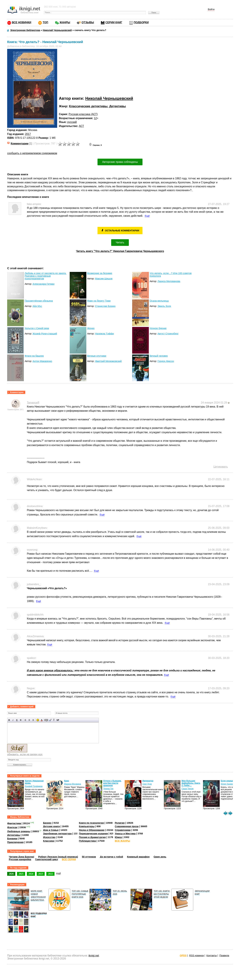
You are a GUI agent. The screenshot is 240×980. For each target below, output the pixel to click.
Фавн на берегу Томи (99, 301)
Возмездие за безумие (100, 273)
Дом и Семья (51, 830)
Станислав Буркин (105, 306)
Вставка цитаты (50, 720)
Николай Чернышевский (109, 98)
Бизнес (47, 823)
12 (95, 118)
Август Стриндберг (168, 334)
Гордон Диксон (166, 361)
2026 (11, 874)
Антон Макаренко (42, 361)
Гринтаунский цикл (47, 859)
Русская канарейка (20, 859)
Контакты (211, 955)
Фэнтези (12, 827)
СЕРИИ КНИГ (114, 22)
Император (148, 781)
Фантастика (14, 823)
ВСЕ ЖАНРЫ (122, 841)
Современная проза (127, 826)
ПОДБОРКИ (141, 22)
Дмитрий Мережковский (108, 361)
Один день (160, 857)
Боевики (12, 839)
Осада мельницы (159, 301)
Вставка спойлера (58, 720)
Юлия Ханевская (228, 784)
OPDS (183, 955)
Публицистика (87, 841)
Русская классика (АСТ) (83, 114)
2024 (31, 874)
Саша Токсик (187, 789)
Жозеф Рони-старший (45, 334)
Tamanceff (33, 403)
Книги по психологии (91, 823)
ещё (58, 873)
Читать (120, 242)
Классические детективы (88, 106)
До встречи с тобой (111, 857)
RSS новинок (196, 955)
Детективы (117, 106)
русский (72, 122)
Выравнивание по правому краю (33, 720)
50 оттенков (89, 857)
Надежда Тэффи (104, 334)
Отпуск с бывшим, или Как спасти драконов (112, 783)
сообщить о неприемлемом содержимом (32, 153)
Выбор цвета (42, 720)
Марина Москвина (72, 784)
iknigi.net (94, 956)
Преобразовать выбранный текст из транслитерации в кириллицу (54, 720)
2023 (41, 874)
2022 (50, 874)
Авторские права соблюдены (120, 162)
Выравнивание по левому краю (25, 720)
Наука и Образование (92, 830)
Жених (91, 328)
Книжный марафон (138, 857)
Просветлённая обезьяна (39, 301)
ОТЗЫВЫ (88, 22)
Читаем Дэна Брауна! (21, 857)
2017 (28, 134)
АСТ (81, 126)
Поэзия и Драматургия (92, 837)
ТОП (45, 22)
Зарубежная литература (57, 834)
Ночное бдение (158, 328)
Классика (48, 841)
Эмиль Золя (164, 306)
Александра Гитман (44, 284)
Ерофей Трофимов (34, 786)
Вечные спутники (97, 356)
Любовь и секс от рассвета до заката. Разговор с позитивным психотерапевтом (45, 276)
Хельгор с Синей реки (37, 328)
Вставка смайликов (38, 720)
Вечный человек (159, 356)
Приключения (15, 842)
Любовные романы (19, 831)
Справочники (123, 830)
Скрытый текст (46, 720)
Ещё (147, 216)
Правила (224, 955)
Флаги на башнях (34, 356)
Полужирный (9, 720)
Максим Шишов (104, 279)
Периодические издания (93, 834)
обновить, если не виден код (25, 754)
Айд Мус (37, 306)
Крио (66, 781)
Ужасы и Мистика (125, 834)
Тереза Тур (108, 789)
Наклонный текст (13, 720)
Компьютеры (87, 826)
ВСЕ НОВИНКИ (21, 22)
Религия (120, 823)
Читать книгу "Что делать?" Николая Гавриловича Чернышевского (120, 251)
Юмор (118, 837)
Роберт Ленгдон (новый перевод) (58, 857)
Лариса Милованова (169, 281)
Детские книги (51, 826)
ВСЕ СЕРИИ (69, 859)
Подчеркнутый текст (17, 720)
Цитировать (220, 467)
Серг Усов (147, 784)
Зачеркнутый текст (21, 720)
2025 (21, 874)
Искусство (49, 837)
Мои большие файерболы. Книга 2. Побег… (191, 783)
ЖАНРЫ (65, 22)
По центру (29, 720)
